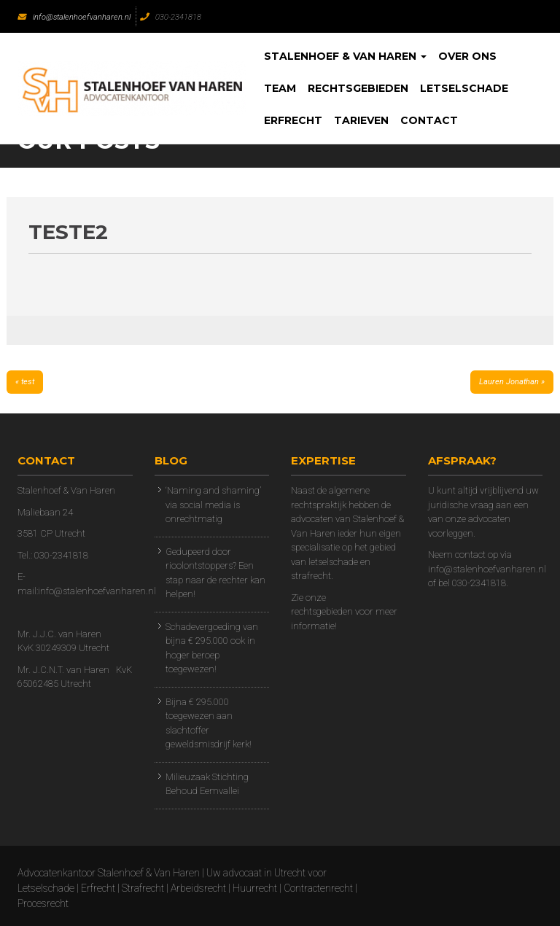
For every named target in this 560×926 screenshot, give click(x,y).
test (28, 382)
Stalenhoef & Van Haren (345, 56)
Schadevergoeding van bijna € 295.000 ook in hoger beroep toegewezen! (212, 648)
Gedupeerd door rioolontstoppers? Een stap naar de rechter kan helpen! (215, 573)
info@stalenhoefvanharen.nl (74, 17)
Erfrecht (293, 120)
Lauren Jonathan (509, 382)
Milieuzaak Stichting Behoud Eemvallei (207, 784)
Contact (429, 120)
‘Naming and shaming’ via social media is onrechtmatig (213, 505)
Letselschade (464, 88)
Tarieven (361, 120)
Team (280, 88)
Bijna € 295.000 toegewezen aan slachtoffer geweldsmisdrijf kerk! (209, 723)
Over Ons (467, 56)
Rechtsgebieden (358, 88)
